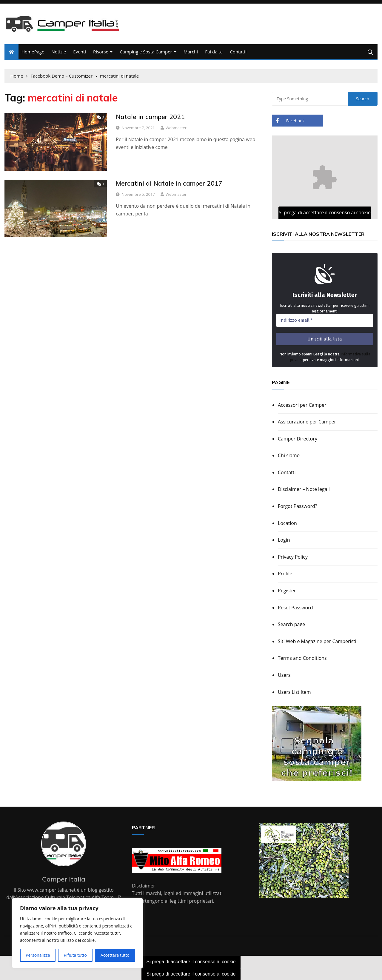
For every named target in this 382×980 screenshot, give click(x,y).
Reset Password (295, 608)
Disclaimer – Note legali (304, 489)
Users (284, 675)
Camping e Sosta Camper (146, 52)
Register (287, 591)
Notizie (59, 52)
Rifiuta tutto (75, 955)
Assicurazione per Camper (307, 422)
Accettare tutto (115, 955)
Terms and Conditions (302, 658)
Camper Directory (298, 439)
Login (284, 540)
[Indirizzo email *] (325, 320)
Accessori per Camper (302, 405)
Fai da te (214, 52)
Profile (285, 574)
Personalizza (38, 955)
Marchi (191, 52)
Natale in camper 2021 (150, 117)
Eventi (80, 52)
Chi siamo (289, 455)
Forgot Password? (298, 506)
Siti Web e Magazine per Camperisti (317, 641)
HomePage (33, 52)
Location (287, 523)
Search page (291, 624)
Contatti (238, 52)
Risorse (101, 52)
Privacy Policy (293, 557)
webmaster (176, 128)
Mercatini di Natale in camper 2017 (169, 183)
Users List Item (294, 692)
